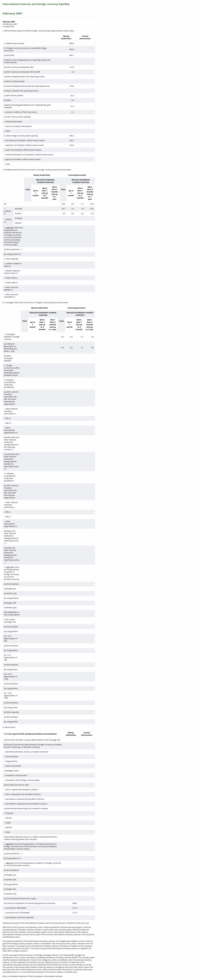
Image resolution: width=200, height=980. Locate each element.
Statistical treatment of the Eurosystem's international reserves (36, 976)
